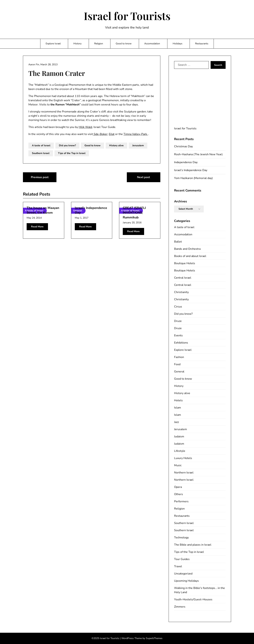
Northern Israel (184, 473)
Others (179, 494)
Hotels (178, 400)
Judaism (179, 436)
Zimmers (180, 607)
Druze (178, 321)
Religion (99, 44)
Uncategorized (183, 574)
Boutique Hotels (185, 263)
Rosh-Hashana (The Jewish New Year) (198, 154)
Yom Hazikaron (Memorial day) (193, 178)
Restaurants (202, 44)
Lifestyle (180, 451)
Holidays (178, 44)
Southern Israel (41, 153)
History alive (116, 145)
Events (178, 335)
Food (177, 364)
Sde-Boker (100, 134)
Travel (178, 566)
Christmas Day (183, 146)
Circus (178, 307)
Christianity (181, 292)
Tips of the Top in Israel (72, 153)
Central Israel (183, 278)
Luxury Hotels (183, 458)
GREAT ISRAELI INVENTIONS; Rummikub (134, 213)
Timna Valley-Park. (136, 134)
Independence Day (186, 162)
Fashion (179, 357)
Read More (37, 227)
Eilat (112, 134)
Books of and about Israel (190, 256)
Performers (181, 501)
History (77, 44)
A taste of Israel (41, 145)
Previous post (40, 177)
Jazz (176, 422)
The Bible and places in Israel (193, 545)
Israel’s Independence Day (191, 170)
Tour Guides (182, 559)
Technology (181, 538)
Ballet (178, 242)
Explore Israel (53, 44)
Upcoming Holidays (186, 581)
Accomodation (152, 44)
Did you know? (67, 145)
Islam (178, 408)
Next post (143, 177)
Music (178, 465)
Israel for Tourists (127, 16)
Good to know (124, 44)
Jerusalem (138, 145)
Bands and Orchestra (187, 249)
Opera (178, 487)
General (179, 372)
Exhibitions (181, 343)
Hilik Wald (85, 127)
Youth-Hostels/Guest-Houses (193, 599)
